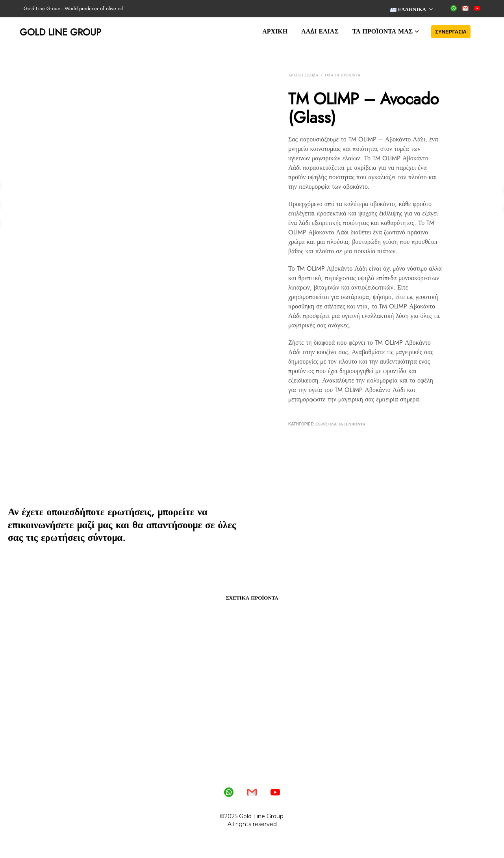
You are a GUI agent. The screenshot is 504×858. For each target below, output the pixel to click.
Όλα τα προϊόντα (343, 75)
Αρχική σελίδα (303, 75)
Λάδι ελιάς (320, 31)
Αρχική (275, 31)
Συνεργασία (451, 32)
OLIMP (321, 424)
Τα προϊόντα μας (383, 31)
